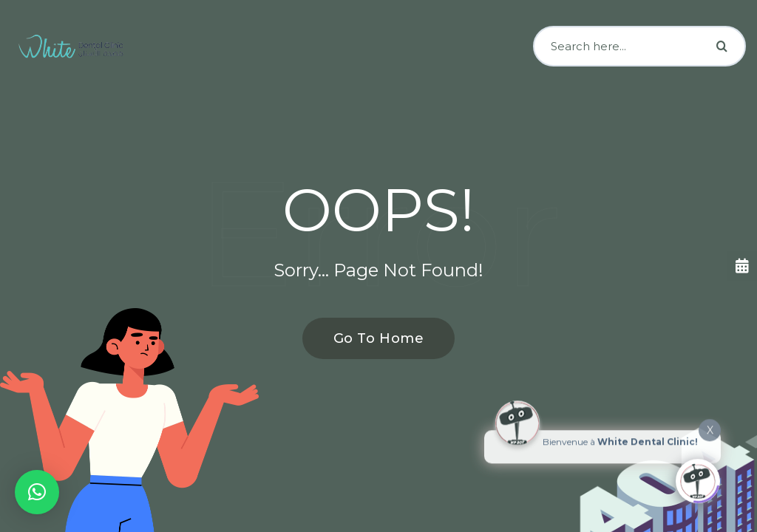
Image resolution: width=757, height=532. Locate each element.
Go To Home (370, 338)
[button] (37, 492)
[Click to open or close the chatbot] (698, 478)
